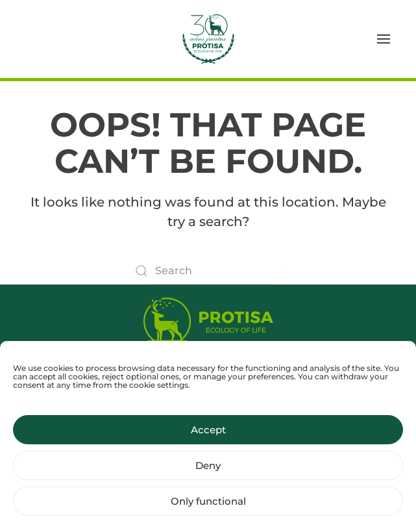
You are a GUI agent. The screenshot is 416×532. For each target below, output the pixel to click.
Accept (208, 436)
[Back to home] (208, 39)
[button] (384, 39)
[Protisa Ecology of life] (208, 319)
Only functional (208, 507)
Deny (208, 471)
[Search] (208, 271)
